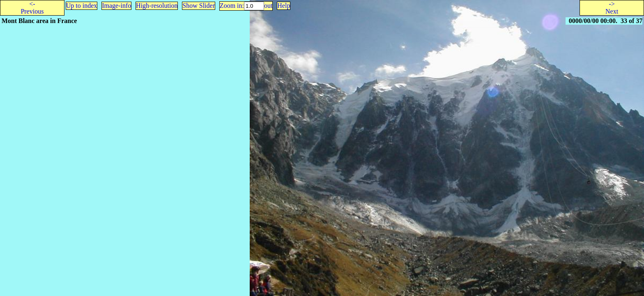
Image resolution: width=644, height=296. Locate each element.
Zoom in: (232, 6)
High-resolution (157, 6)
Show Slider (199, 6)
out (268, 6)
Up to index (82, 6)
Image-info (116, 6)
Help (284, 6)
